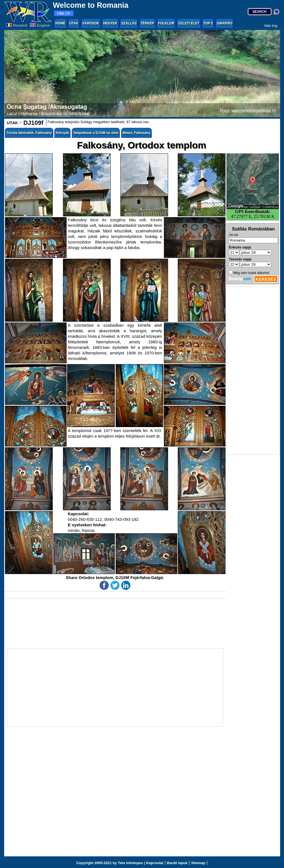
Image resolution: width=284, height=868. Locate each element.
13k (64, 13)
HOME (60, 23)
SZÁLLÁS (129, 23)
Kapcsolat (155, 863)
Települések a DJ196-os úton (96, 133)
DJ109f (32, 123)
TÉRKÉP (147, 23)
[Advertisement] (253, 371)
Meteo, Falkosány (136, 133)
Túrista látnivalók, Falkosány (29, 133)
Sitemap (198, 863)
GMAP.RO (225, 23)
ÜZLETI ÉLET (189, 23)
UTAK (74, 23)
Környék (62, 133)
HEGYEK (110, 23)
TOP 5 (208, 23)
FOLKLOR (166, 23)
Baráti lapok (177, 863)
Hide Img (271, 26)
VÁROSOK (91, 23)
